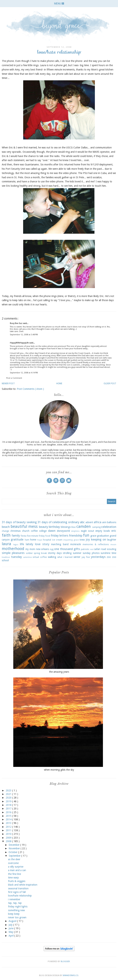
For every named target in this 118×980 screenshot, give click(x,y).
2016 (9, 812)
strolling (67, 553)
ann (104, 522)
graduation (103, 536)
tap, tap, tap (15, 903)
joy (88, 539)
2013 (9, 823)
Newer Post (8, 384)
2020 (9, 798)
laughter (112, 540)
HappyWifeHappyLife (20, 343)
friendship (76, 536)
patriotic (85, 549)
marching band (60, 544)
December (14, 845)
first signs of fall (17, 892)
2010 (9, 834)
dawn (52, 531)
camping (96, 527)
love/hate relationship (20, 896)
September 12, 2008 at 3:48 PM (24, 335)
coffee (34, 531)
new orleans (43, 549)
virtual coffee (40, 557)
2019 (9, 801)
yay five (86, 557)
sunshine (105, 553)
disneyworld (63, 531)
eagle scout (87, 531)
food (48, 536)
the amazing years (59, 672)
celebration (109, 527)
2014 (9, 819)
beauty (43, 527)
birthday (54, 527)
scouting (112, 549)
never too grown (17, 917)
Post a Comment (14, 378)
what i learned (65, 557)
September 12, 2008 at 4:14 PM (24, 373)
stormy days (55, 553)
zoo (109, 557)
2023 (9, 790)
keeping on (99, 539)
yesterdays (98, 557)
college (43, 531)
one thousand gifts (67, 549)
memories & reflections (96, 544)
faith (6, 535)
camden (84, 526)
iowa (82, 540)
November (15, 848)
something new (16, 910)
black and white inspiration (23, 885)
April (11, 936)
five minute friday (36, 536)
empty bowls (103, 531)
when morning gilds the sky (59, 770)
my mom (30, 549)
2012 (9, 827)
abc (82, 522)
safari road (100, 549)
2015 (9, 816)
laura (6, 544)
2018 (9, 805)
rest (92, 549)
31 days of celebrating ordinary (58, 522)
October (13, 852)
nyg (52, 549)
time (114, 553)
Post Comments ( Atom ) (30, 389)
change (5, 531)
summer (77, 553)
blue (74, 527)
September (15, 856)
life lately (27, 544)
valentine (27, 557)
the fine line (15, 874)
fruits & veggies (17, 881)
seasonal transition (18, 888)
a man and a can (17, 870)
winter (77, 557)
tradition (6, 557)
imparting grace (71, 540)
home (33, 540)
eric (114, 531)
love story (42, 544)
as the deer (14, 859)
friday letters (60, 536)
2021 (9, 794)
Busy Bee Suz (16, 323)
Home (59, 384)
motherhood (13, 549)
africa (98, 522)
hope (40, 540)
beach (6, 527)
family (16, 536)
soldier (29, 553)
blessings (66, 527)
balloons (112, 522)
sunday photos (91, 553)
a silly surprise (16, 867)
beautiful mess (24, 526)
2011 (9, 830)
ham (27, 540)
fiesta (23, 536)
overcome (13, 863)
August (13, 921)
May (11, 932)
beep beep (14, 914)
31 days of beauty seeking (19, 522)
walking (52, 557)
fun (86, 535)
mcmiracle (76, 544)
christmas (16, 531)
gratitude (17, 539)
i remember (14, 899)
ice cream (57, 540)
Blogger (65, 961)
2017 (9, 809)
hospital (47, 540)
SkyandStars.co (70, 975)
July (11, 925)
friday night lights (18, 907)
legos (16, 545)
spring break (40, 553)
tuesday (16, 557)
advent (89, 522)
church (26, 531)
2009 (9, 838)
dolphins (75, 531)
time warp (13, 878)
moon (113, 545)
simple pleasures (13, 553)
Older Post (110, 384)
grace (93, 536)
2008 (9, 841)
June (11, 928)
